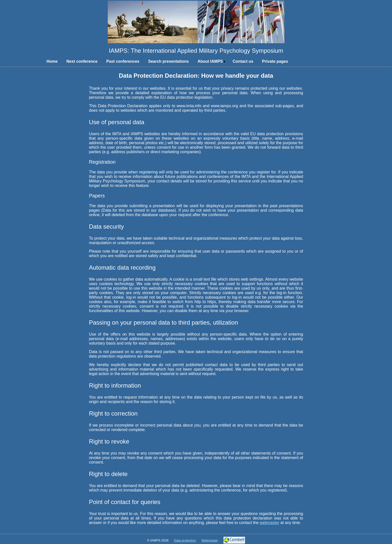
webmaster (269, 523)
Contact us (243, 61)
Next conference (82, 61)
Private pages (275, 61)
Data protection (185, 540)
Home (52, 61)
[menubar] (174, 61)
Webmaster (210, 540)
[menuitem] (50, 61)
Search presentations (168, 61)
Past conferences (123, 61)
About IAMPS (210, 61)
